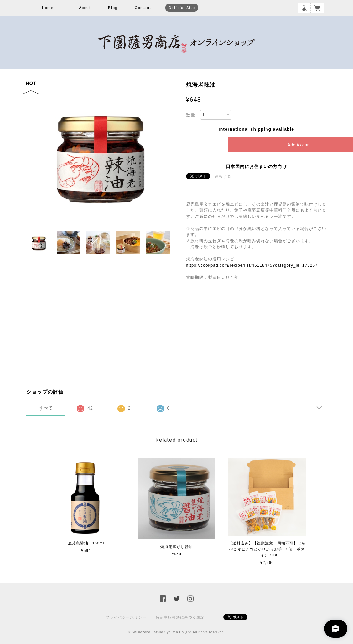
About (85, 8)
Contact (143, 8)
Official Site (182, 8)
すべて (46, 408)
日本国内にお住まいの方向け (256, 166)
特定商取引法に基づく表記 (180, 617)
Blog (113, 8)
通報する (223, 176)
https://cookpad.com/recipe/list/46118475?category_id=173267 (252, 265)
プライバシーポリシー (126, 617)
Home (48, 8)
